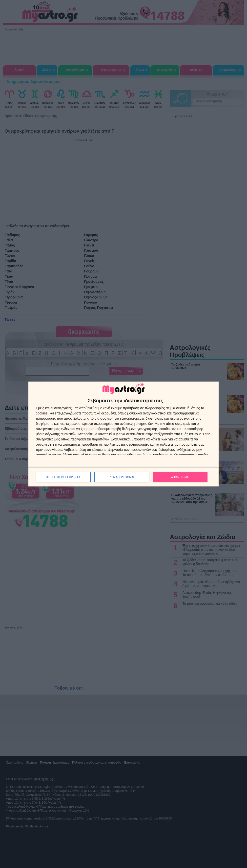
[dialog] (123, 434)
